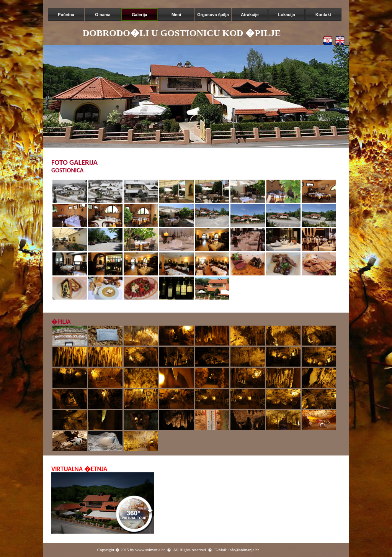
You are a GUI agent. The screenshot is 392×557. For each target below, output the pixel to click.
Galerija (139, 15)
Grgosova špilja (213, 15)
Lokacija (286, 15)
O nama (103, 15)
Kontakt (323, 15)
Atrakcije (250, 15)
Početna (66, 15)
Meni (176, 15)
